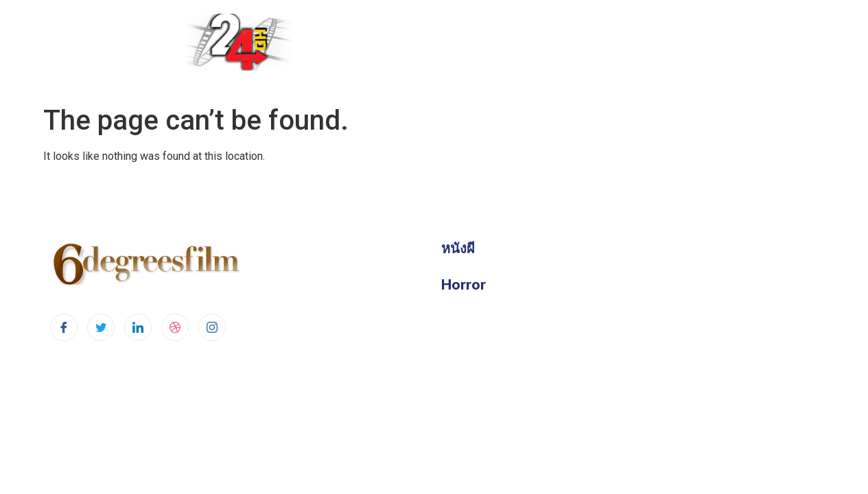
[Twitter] (101, 327)
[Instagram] (212, 327)
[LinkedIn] (138, 327)
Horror (464, 284)
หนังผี (458, 248)
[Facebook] (64, 327)
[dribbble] (175, 327)
